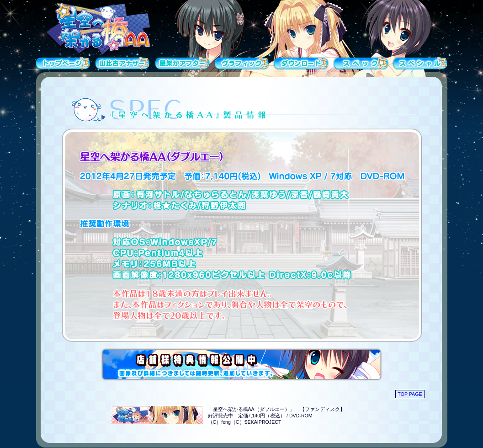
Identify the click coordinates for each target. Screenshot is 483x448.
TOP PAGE (410, 394)
